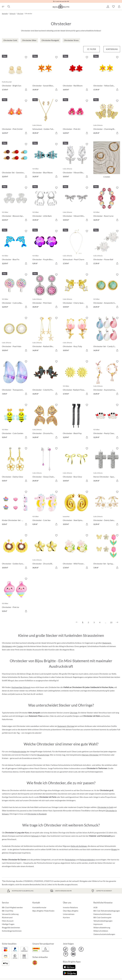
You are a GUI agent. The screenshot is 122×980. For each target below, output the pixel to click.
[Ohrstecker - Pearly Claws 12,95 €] (107, 421)
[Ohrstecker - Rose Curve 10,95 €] (107, 204)
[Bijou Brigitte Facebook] (81, 949)
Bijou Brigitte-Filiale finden (43, 911)
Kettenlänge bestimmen (12, 931)
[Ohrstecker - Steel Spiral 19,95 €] (76, 508)
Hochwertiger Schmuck (21, 687)
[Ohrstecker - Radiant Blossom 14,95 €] (46, 335)
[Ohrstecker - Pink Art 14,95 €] (76, 117)
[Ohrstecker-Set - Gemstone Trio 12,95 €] (15, 161)
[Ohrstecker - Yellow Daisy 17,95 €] (107, 74)
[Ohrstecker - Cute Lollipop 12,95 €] (15, 291)
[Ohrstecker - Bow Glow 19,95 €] (76, 465)
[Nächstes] (117, 622)
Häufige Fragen (8, 924)
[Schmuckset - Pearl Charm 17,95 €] (76, 248)
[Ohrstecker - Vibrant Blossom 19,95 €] (76, 161)
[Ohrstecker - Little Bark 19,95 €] (46, 204)
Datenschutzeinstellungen (104, 934)
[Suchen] (9, 7)
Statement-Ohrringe (66, 726)
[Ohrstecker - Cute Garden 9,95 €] (15, 421)
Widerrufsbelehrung (102, 927)
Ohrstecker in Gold (105, 807)
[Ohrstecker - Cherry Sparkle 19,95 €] (76, 291)
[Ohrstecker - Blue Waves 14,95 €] (46, 161)
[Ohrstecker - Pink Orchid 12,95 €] (15, 117)
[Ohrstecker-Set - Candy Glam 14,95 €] (107, 335)
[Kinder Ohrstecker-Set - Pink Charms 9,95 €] (15, 508)
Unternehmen (69, 914)
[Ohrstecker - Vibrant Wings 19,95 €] (76, 204)
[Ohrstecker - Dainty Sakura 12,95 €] (107, 508)
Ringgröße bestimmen (11, 927)
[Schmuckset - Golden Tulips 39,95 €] (46, 117)
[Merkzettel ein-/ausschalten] (26, 57)
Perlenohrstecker (19, 751)
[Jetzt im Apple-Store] (69, 967)
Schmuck (35, 836)
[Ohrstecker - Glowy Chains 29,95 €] (46, 465)
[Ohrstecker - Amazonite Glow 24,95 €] (107, 291)
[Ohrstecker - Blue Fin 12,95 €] (15, 248)
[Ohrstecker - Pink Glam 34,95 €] (46, 291)
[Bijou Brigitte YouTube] (73, 954)
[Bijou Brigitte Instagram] (73, 949)
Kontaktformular (39, 907)
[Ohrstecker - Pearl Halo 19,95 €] (15, 335)
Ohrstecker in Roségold (37, 814)
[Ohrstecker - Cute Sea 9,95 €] (46, 508)
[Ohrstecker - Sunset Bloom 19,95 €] (46, 74)
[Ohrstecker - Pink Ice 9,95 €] (15, 595)
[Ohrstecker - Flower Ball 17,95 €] (107, 248)
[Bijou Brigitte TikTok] (66, 949)
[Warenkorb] (119, 7)
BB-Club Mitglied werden (12, 907)
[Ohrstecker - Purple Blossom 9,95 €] (46, 248)
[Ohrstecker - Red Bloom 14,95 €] (76, 74)
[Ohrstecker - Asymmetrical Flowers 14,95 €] (107, 378)
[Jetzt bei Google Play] (70, 973)
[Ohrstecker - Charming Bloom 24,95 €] (107, 117)
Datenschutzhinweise (102, 914)
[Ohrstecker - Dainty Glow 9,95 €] (15, 465)
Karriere (66, 917)
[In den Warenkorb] (26, 90)
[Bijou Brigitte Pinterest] (66, 954)
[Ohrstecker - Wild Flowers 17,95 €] (76, 552)
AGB (95, 907)
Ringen (114, 849)
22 (111, 622)
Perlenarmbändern (87, 860)
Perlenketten (70, 860)
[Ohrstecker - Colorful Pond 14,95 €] (46, 378)
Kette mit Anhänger (79, 846)
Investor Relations (70, 907)
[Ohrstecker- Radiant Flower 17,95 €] (76, 378)
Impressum (98, 924)
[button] (108, 7)
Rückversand (7, 917)
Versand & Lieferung (10, 914)
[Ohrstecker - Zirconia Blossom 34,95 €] (46, 552)
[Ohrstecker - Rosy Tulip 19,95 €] (76, 335)
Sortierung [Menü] (112, 49)
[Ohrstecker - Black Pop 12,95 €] (76, 421)
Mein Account (8, 921)
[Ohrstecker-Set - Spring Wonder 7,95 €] (107, 552)
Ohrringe (74, 713)
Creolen (20, 646)
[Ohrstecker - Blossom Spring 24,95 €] (15, 204)
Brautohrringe (43, 755)
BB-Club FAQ (8, 911)
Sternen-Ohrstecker (90, 755)
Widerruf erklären (101, 931)
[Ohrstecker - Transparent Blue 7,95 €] (15, 378)
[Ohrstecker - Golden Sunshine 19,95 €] (15, 552)
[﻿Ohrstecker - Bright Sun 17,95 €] (15, 74)
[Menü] (92, 49)
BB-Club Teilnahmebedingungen (107, 911)
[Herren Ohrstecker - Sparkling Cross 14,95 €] (107, 465)
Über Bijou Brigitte (71, 911)
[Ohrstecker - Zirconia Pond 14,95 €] (46, 421)
